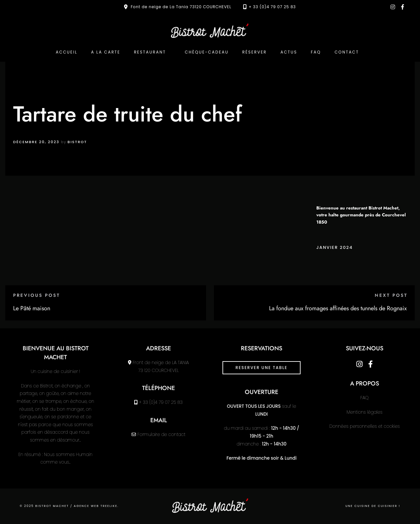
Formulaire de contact (161, 435)
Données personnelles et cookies (365, 426)
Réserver (254, 52)
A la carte (105, 52)
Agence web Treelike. (96, 506)
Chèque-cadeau (207, 52)
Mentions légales (365, 412)
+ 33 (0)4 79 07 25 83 (272, 7)
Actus (289, 52)
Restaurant (150, 52)
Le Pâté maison (32, 308)
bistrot (77, 142)
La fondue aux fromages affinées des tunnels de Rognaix (338, 308)
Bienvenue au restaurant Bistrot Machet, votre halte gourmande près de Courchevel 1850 (361, 215)
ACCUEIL (67, 52)
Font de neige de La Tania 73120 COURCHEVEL (181, 7)
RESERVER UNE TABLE (262, 368)
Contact (347, 52)
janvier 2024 (335, 247)
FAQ (316, 52)
